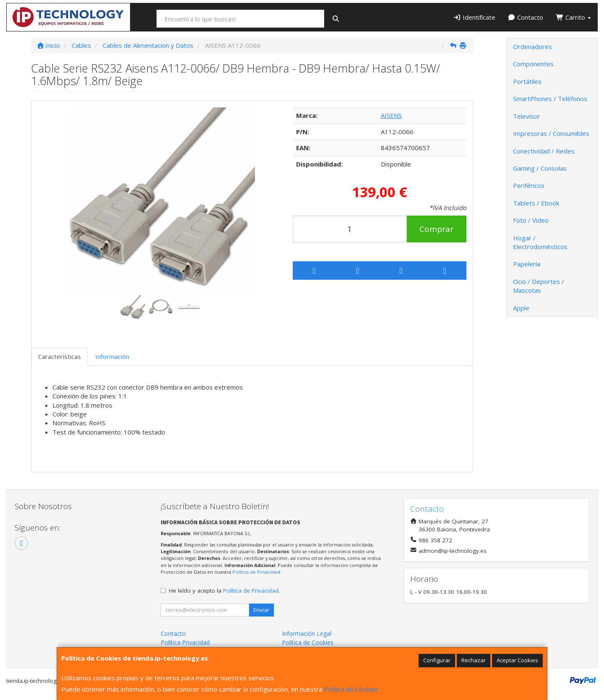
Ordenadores (532, 47)
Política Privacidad (185, 642)
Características (60, 357)
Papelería (527, 264)
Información (112, 357)
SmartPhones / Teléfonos (550, 99)
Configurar (437, 660)
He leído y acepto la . (224, 591)
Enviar (261, 610)
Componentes (533, 64)
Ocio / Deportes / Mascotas (539, 286)
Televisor (527, 116)
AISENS (391, 115)
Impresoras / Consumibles (551, 133)
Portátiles (527, 81)
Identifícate (474, 17)
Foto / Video (531, 220)
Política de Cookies (351, 689)
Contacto (526, 17)
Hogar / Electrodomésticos (540, 242)
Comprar (436, 229)
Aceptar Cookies (517, 660)
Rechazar (474, 660)
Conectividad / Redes (544, 151)
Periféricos (529, 185)
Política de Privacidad (256, 572)
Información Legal (307, 634)
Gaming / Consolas (540, 168)
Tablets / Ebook (536, 203)
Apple (521, 308)
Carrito (573, 17)
